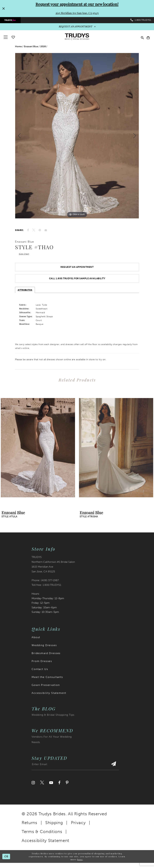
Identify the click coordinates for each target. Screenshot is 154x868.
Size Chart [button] (25, 256)
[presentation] (38, 451)
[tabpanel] (77, 137)
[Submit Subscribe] (113, 769)
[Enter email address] (75, 769)
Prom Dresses (42, 664)
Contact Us (40, 672)
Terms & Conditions (42, 835)
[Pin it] (40, 232)
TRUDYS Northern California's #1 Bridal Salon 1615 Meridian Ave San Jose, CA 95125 (53, 567)
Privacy (78, 826)
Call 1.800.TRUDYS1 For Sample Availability (77, 282)
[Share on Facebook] (28, 232)
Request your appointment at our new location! (77, 4)
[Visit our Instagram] (33, 786)
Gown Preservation (46, 688)
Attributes (25, 293)
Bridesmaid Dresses (46, 656)
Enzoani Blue (31, 48)
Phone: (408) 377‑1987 (45, 583)
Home (18, 48)
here (80, 863)
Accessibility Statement (49, 696)
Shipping (54, 826)
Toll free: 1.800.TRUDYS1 (46, 588)
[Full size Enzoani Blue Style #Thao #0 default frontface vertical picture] (77, 137)
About (36, 641)
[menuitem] (11, 21)
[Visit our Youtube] (51, 786)
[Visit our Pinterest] (67, 786)
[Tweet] (34, 232)
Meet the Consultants (47, 680)
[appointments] (77, 28)
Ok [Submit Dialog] (7, 860)
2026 (43, 48)
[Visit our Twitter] (42, 786)
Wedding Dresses (44, 649)
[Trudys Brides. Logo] (77, 38)
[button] (147, 38)
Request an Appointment (77, 269)
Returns (29, 826)
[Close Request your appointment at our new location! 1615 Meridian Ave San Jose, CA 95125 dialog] (3, 8)
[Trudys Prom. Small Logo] (11, 21)
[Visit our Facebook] (59, 786)
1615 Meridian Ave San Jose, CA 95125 (77, 13)
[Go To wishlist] (13, 39)
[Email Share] (46, 232)
